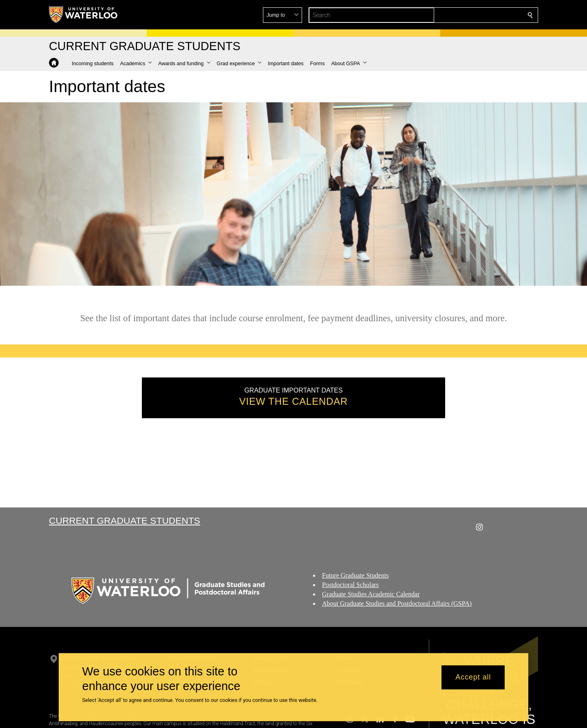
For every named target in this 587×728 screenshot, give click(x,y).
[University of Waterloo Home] (84, 15)
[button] (471, 15)
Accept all (473, 677)
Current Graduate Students (125, 521)
